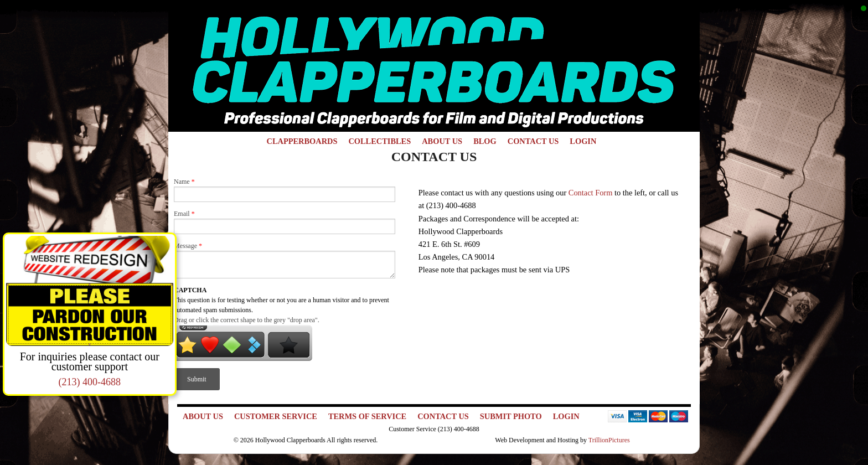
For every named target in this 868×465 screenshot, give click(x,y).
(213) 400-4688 (90, 382)
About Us (442, 141)
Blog (485, 141)
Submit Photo (511, 416)
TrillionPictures (609, 440)
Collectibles (379, 141)
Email (184, 214)
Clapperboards (302, 141)
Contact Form (591, 193)
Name (184, 182)
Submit (197, 379)
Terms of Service (367, 416)
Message (188, 246)
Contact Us (533, 141)
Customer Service (276, 416)
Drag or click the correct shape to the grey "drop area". (247, 320)
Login (583, 141)
